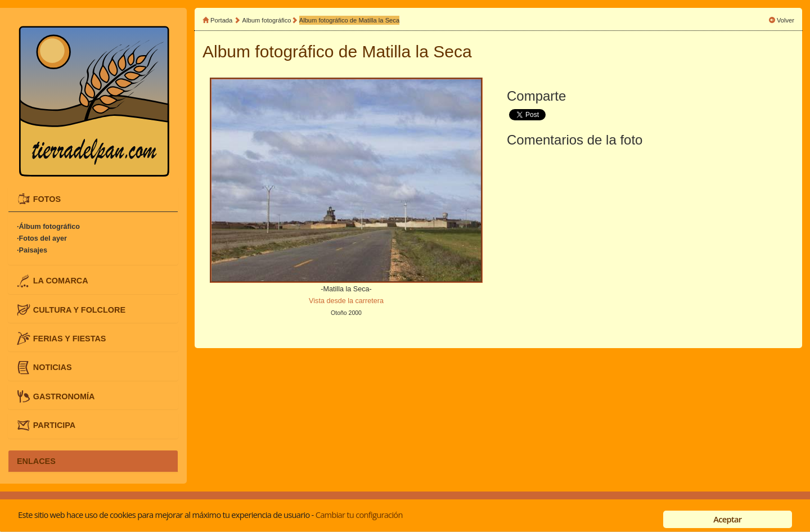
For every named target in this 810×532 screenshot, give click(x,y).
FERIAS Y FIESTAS (70, 339)
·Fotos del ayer (42, 238)
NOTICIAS (53, 367)
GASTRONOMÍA (64, 396)
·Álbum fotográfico (48, 227)
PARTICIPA (54, 425)
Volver (786, 20)
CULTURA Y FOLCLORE (79, 309)
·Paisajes (32, 250)
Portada (221, 20)
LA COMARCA (61, 281)
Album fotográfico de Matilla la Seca (349, 20)
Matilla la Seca (417, 51)
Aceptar (727, 519)
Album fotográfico (267, 20)
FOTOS (47, 199)
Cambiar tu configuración (359, 515)
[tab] (93, 199)
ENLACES (36, 461)
